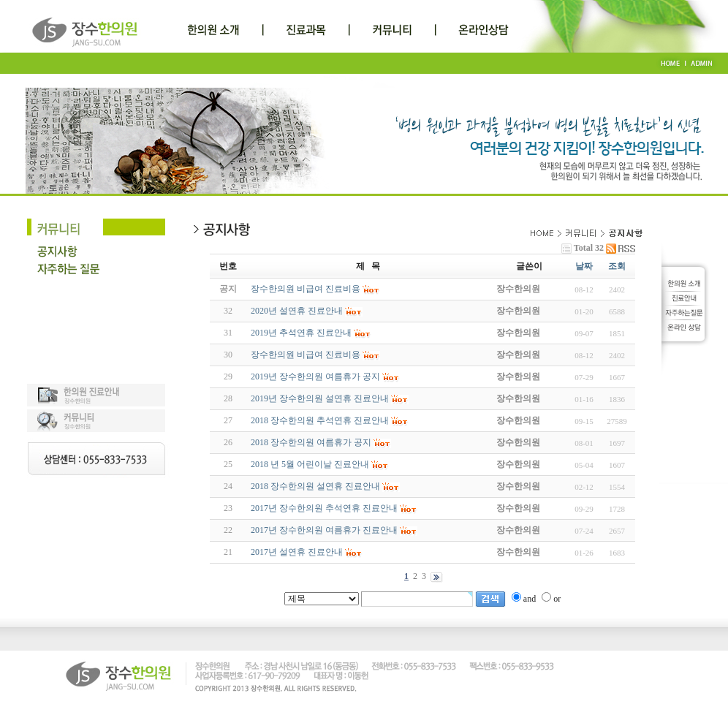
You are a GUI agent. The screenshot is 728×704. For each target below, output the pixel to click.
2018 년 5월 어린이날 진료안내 (310, 464)
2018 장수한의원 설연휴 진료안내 (315, 486)
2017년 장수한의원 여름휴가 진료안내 (324, 530)
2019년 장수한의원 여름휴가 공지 (315, 376)
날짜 (584, 266)
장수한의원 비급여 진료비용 (306, 355)
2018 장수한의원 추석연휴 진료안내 (320, 420)
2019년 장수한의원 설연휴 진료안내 (320, 398)
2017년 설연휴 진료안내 (297, 552)
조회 (617, 266)
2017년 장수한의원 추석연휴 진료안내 (324, 508)
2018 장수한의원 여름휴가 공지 (311, 442)
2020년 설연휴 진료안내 (297, 311)
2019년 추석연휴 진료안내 (301, 333)
